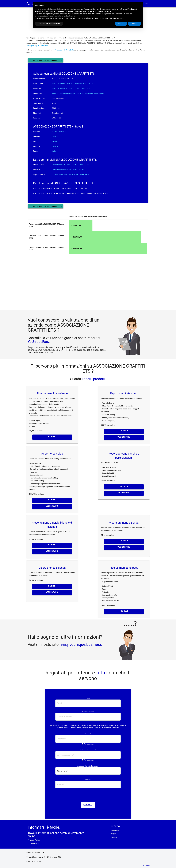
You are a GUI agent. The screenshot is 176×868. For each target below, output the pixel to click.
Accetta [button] (135, 24)
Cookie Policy (34, 843)
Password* (88, 734)
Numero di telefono (88, 712)
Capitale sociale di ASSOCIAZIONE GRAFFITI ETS (70, 175)
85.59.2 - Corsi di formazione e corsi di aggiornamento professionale (78, 94)
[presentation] (88, 796)
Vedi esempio (124, 437)
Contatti (113, 837)
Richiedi (52, 437)
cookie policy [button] (108, 11)
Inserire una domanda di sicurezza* (88, 766)
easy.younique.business (81, 644)
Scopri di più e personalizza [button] (49, 24)
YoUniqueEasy (38, 342)
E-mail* (88, 698)
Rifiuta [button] (121, 24)
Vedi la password (89, 744)
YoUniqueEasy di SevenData (37, 46)
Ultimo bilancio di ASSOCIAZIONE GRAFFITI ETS (70, 165)
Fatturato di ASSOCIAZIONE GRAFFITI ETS (68, 170)
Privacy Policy (34, 840)
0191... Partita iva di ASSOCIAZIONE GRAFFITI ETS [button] (71, 89)
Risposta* (88, 779)
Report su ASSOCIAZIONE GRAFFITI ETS (46, 60)
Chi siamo (114, 830)
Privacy (113, 834)
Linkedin (146, 866)
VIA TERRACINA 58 (59, 132)
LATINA (55, 137)
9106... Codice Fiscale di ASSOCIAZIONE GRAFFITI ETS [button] (73, 84)
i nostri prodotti (93, 379)
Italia (54, 151)
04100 (54, 141)
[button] (140, 5)
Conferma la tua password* (88, 750)
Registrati (88, 805)
